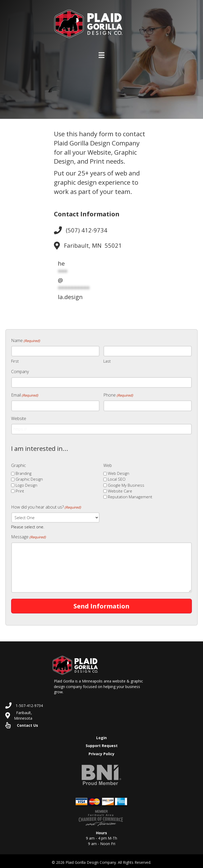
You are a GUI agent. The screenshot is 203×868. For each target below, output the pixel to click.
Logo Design (26, 483)
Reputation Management (130, 495)
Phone (118, 394)
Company (20, 371)
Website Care (120, 489)
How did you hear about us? (46, 505)
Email (25, 394)
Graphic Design (29, 477)
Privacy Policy (101, 752)
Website (19, 417)
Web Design (119, 471)
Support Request (102, 744)
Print (20, 489)
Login (101, 736)
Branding (24, 471)
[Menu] (101, 55)
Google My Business (126, 483)
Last (107, 360)
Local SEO (117, 477)
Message (28, 535)
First (15, 360)
